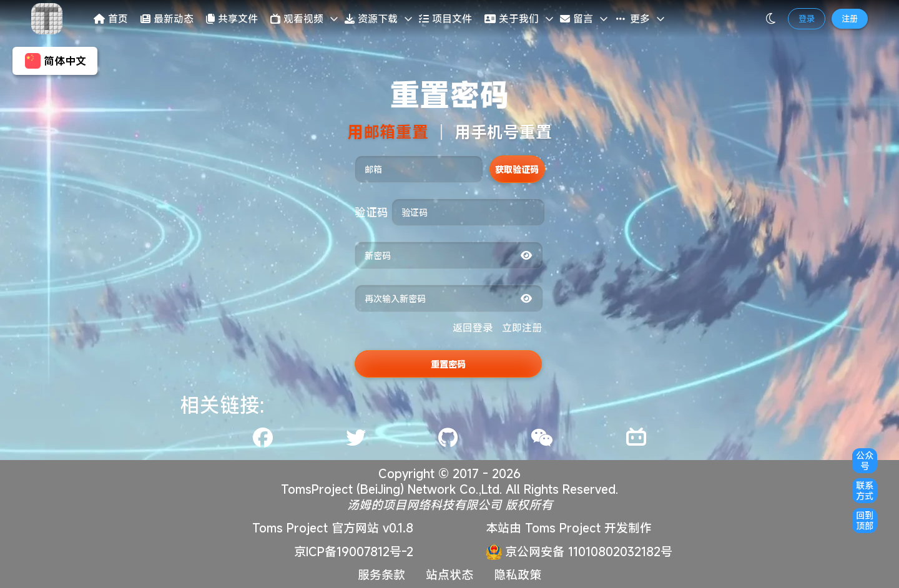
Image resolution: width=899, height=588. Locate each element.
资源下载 (371, 19)
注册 (850, 19)
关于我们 (512, 19)
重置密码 (448, 364)
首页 (111, 19)
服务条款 (381, 575)
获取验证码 (517, 169)
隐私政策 (518, 575)
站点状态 (449, 575)
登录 (807, 19)
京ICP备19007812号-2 (354, 551)
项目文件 (445, 19)
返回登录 (473, 328)
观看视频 (297, 19)
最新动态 (167, 19)
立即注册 (522, 328)
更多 (632, 19)
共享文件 (232, 19)
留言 (577, 19)
